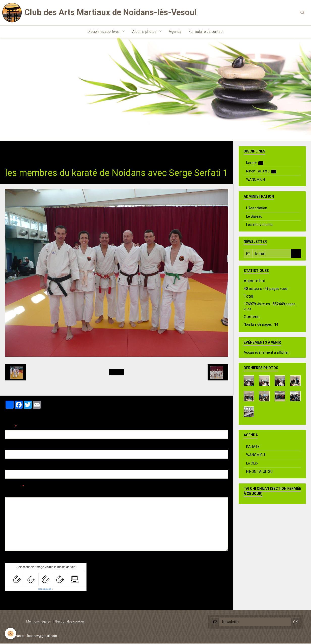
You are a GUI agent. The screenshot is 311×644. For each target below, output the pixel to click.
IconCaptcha (45, 589)
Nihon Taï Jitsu (261, 172)
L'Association (257, 209)
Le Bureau (254, 217)
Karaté (63, 149)
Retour (117, 373)
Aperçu (94, 494)
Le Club (252, 464)
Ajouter (16, 601)
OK (296, 254)
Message (13, 487)
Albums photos (144, 32)
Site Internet (15, 467)
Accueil (11, 149)
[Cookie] (11, 634)
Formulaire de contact (207, 32)
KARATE (253, 447)
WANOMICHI (256, 180)
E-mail (10, 447)
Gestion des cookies (70, 622)
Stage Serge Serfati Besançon (101, 149)
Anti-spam (14, 559)
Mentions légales (39, 622)
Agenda (175, 32)
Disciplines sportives (103, 32)
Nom (9, 427)
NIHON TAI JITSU (259, 472)
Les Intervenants (259, 225)
